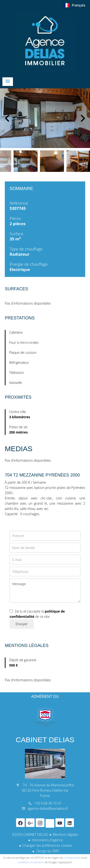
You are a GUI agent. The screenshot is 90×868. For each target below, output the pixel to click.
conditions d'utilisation (31, 862)
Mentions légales (65, 834)
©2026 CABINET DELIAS (30, 834)
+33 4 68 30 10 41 (48, 803)
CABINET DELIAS (45, 740)
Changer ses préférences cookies (48, 845)
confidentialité (72, 858)
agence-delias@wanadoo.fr (48, 808)
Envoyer (22, 624)
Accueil (45, 42)
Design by (48, 851)
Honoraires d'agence (47, 840)
